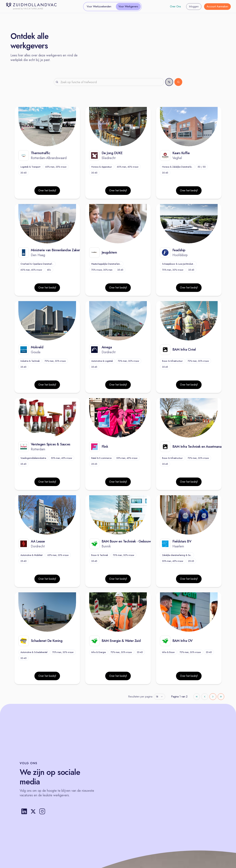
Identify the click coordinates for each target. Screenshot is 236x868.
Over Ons (175, 6)
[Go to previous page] (205, 697)
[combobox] (159, 697)
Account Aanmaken (217, 6)
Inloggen (194, 6)
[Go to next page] (213, 697)
